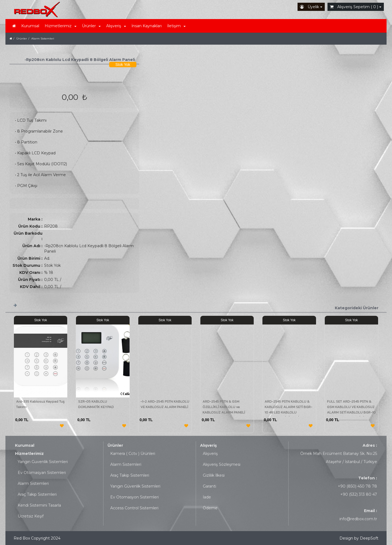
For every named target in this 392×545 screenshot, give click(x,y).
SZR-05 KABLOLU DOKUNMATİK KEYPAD (96, 404)
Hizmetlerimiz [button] (61, 26)
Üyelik (311, 7)
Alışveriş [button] (116, 26)
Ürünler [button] (91, 26)
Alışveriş (208, 445)
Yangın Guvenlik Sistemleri (43, 462)
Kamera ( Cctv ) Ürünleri (133, 454)
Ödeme (210, 508)
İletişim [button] (176, 26)
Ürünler (115, 445)
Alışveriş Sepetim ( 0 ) (356, 7)
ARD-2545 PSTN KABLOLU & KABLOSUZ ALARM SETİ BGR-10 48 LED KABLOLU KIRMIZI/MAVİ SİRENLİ (288, 410)
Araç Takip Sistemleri (37, 494)
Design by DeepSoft (359, 538)
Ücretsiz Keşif (31, 516)
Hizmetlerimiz (29, 454)
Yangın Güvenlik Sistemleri (135, 486)
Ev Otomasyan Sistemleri (42, 473)
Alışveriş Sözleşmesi (222, 464)
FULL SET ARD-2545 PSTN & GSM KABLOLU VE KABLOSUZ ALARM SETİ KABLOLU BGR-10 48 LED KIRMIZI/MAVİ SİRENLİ (351, 410)
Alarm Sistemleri (33, 483)
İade (207, 497)
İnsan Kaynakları (147, 26)
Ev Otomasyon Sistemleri (134, 497)
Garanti (209, 486)
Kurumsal (30, 26)
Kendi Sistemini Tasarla (39, 505)
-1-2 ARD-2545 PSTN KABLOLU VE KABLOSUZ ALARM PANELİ (165, 404)
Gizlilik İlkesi (214, 475)
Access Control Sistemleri (134, 508)
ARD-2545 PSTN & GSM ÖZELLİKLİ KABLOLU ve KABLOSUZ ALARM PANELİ (224, 407)
